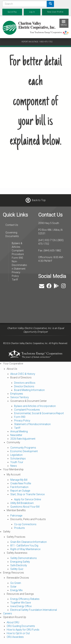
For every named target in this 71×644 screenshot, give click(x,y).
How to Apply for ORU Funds (23, 630)
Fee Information (19, 487)
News (14, 466)
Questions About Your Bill (25, 507)
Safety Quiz (17, 569)
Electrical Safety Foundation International (34, 610)
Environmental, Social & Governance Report (39, 413)
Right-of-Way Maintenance (25, 549)
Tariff (15, 280)
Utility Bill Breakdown (22, 503)
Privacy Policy (22, 421)
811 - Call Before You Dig (24, 546)
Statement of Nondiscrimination (32, 424)
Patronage (16, 516)
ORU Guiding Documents (21, 626)
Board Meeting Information (29, 390)
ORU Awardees (15, 637)
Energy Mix (16, 590)
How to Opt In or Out (18, 633)
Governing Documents (12, 234)
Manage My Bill (19, 480)
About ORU (13, 622)
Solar (13, 587)
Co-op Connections (25, 524)
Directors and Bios (25, 383)
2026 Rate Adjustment (23, 439)
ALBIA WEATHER (25, 304)
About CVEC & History (23, 374)
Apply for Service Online (28, 499)
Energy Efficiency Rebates (25, 599)
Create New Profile (21, 483)
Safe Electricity (19, 565)
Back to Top (39, 200)
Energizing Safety (20, 562)
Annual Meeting (19, 431)
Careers (8, 613)
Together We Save (21, 603)
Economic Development (24, 451)
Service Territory (20, 397)
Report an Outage (20, 491)
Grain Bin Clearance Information (29, 542)
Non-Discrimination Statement (19, 265)
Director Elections (24, 386)
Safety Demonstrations (24, 558)
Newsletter (16, 435)
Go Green (16, 583)
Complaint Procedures (27, 410)
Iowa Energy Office (21, 606)
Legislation (16, 455)
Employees (17, 394)
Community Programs (23, 448)
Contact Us (12, 225)
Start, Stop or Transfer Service (27, 494)
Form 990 (17, 258)
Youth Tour (17, 462)
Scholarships (18, 459)
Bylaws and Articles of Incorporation (35, 406)
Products (19, 528)
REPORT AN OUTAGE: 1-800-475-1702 (37, 42)
